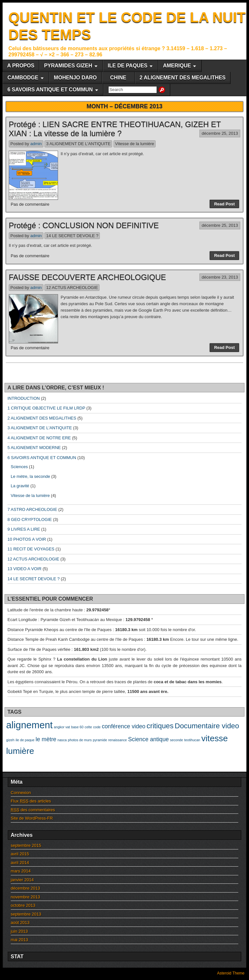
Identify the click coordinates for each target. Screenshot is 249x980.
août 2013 (20, 922)
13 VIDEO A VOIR (24, 569)
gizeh (10, 740)
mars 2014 (21, 871)
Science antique (148, 739)
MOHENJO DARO (75, 78)
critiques (160, 726)
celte (88, 727)
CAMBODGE (23, 78)
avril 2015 (20, 854)
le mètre (46, 739)
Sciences (19, 467)
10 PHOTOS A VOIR (27, 539)
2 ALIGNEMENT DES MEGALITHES (183, 78)
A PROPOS (21, 66)
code (97, 727)
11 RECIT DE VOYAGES (31, 549)
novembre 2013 (25, 897)
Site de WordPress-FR (32, 818)
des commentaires (33, 810)
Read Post (224, 204)
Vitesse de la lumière (135, 144)
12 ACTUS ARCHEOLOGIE (72, 288)
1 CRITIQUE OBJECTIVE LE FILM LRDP (46, 408)
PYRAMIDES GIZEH (68, 66)
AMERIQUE (177, 66)
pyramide (100, 740)
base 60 (77, 727)
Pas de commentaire (30, 204)
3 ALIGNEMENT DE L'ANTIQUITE (78, 144)
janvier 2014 (22, 880)
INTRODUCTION (24, 398)
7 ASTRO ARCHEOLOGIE (32, 509)
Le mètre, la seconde (30, 476)
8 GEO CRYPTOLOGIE (30, 519)
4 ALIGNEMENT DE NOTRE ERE (39, 438)
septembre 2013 (26, 914)
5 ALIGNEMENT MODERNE (34, 448)
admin (36, 144)
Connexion (21, 793)
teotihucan (192, 740)
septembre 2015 (26, 845)
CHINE (118, 78)
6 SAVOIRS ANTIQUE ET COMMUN (50, 90)
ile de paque (25, 740)
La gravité (20, 486)
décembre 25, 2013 (220, 133)
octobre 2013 (23, 905)
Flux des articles (31, 801)
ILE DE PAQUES (127, 66)
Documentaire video (207, 726)
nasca (62, 740)
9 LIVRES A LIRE (24, 529)
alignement (29, 725)
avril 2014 (20, 863)
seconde (176, 740)
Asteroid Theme (231, 973)
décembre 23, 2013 (220, 277)
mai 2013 (19, 940)
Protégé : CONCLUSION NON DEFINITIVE (84, 225)
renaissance (118, 740)
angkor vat (62, 727)
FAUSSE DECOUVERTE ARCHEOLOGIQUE (87, 277)
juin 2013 (19, 931)
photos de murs (80, 740)
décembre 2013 (25, 888)
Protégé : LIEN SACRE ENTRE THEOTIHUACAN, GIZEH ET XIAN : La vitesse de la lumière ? (115, 129)
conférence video (124, 726)
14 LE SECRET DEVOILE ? (72, 236)
